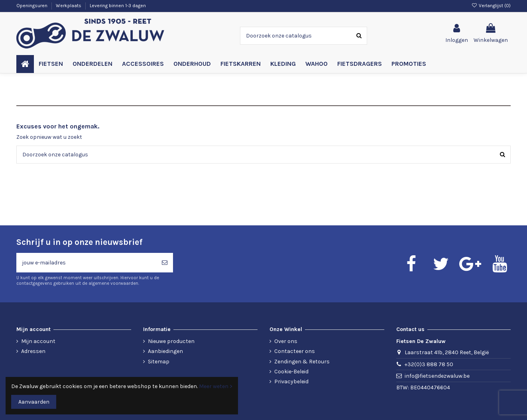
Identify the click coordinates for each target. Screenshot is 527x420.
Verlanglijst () (491, 6)
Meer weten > (216, 386)
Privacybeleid (291, 382)
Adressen (33, 351)
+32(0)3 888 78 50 (429, 364)
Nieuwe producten (171, 341)
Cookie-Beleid (291, 372)
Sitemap (159, 362)
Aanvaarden (34, 402)
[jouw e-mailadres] (86, 263)
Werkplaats (69, 6)
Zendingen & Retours (302, 362)
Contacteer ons (295, 351)
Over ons (286, 341)
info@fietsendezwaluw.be (437, 376)
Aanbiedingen (165, 351)
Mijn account (38, 341)
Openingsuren (32, 6)
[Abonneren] (165, 263)
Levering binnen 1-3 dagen (118, 6)
